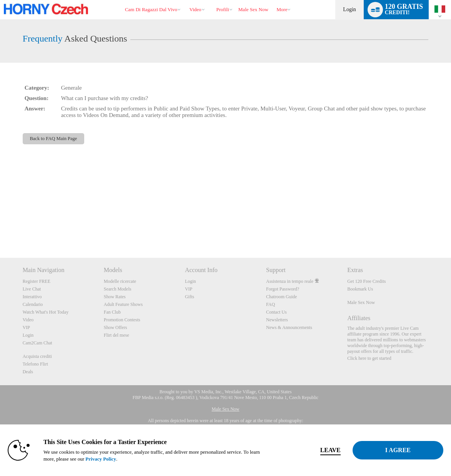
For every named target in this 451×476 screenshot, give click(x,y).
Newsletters (277, 320)
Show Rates (115, 297)
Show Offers (116, 327)
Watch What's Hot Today (46, 312)
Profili (223, 9)
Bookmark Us (360, 289)
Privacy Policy (101, 459)
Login (349, 9)
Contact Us (276, 312)
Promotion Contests (122, 320)
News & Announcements (289, 327)
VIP (26, 327)
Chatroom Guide (281, 297)
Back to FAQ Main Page (53, 139)
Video (196, 9)
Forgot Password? (283, 289)
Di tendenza (186, 0)
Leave (330, 450)
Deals (28, 372)
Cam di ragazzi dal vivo (151, 9)
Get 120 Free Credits (366, 281)
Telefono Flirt (35, 364)
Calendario (33, 304)
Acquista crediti (37, 356)
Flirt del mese (116, 335)
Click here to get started (369, 358)
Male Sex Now (361, 302)
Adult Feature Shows (123, 304)
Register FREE (37, 281)
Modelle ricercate (120, 281)
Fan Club (112, 312)
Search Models (118, 289)
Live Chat (32, 289)
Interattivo (32, 297)
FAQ (270, 304)
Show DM (0, 229)
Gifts (190, 297)
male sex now (253, 9)
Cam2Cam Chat (37, 343)
